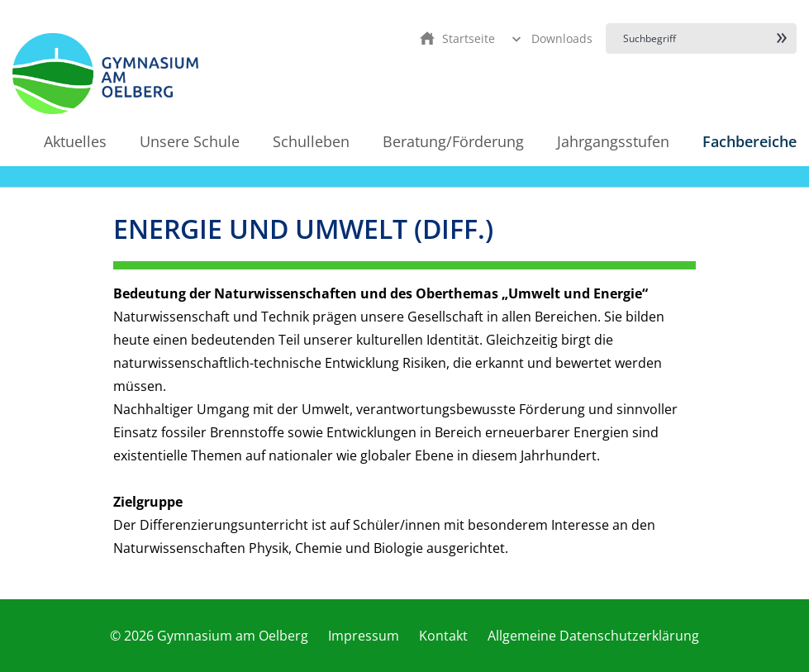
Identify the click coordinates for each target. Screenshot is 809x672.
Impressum (364, 636)
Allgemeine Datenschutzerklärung (593, 636)
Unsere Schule (190, 141)
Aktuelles (75, 141)
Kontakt (443, 636)
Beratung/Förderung (453, 141)
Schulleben (311, 141)
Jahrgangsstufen (613, 141)
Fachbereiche (750, 141)
